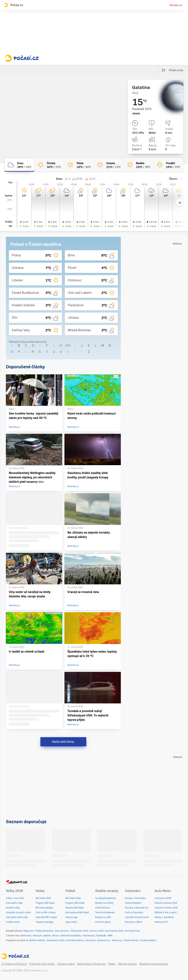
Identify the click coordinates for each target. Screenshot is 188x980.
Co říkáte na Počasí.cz (14, 964)
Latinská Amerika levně (137, 917)
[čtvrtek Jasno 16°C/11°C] (49, 165)
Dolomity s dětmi (133, 922)
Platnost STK (161, 922)
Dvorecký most (132, 931)
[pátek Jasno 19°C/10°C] (79, 165)
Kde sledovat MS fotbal (77, 913)
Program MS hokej (45, 903)
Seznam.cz (176, 5)
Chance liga (71, 917)
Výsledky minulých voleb (18, 913)
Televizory (117, 940)
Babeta (47, 936)
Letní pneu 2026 (163, 898)
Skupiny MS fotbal (75, 908)
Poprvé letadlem (133, 903)
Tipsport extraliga (44, 922)
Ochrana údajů (66, 964)
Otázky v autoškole (164, 917)
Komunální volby (14, 903)
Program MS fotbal (75, 903)
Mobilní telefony (37, 940)
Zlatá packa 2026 (79, 931)
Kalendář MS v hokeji (46, 917)
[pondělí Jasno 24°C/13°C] (169, 165)
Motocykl (37, 936)
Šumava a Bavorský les (137, 908)
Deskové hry (104, 940)
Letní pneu (90, 940)
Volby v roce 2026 (15, 898)
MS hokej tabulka (44, 908)
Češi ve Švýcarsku (134, 913)
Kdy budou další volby (17, 917)
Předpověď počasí (44, 931)
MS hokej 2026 (43, 898)
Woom (56, 936)
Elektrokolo (26, 936)
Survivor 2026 (96, 931)
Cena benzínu (62, 931)
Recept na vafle (103, 917)
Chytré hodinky (131, 940)
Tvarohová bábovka (105, 913)
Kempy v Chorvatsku (135, 898)
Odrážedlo (101, 936)
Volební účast (13, 922)
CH (68, 345)
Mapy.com (28, 931)
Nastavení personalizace (154, 964)
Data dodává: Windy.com (91, 964)
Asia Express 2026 (114, 931)
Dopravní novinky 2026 (166, 908)
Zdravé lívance (103, 908)
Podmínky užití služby (42, 964)
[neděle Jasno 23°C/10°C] (139, 165)
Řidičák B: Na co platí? (166, 913)
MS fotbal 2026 (73, 898)
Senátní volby (13, 908)
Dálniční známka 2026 (166, 903)
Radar (112, 964)
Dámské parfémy (75, 940)
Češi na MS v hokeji (46, 913)
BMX (110, 936)
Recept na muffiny (104, 903)
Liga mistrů (71, 922)
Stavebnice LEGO (56, 940)
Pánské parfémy (148, 940)
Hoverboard (88, 936)
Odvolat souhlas (127, 964)
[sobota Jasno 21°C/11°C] (109, 165)
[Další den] (180, 203)
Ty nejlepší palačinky (105, 898)
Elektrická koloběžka (71, 936)
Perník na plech (103, 922)
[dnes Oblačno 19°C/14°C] (19, 165)
